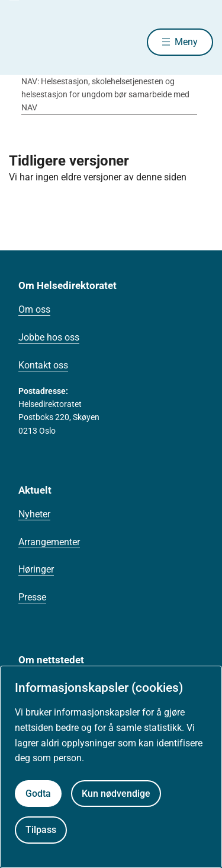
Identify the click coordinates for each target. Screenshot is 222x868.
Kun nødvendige (116, 794)
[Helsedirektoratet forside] (23, 42)
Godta (38, 794)
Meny (186, 42)
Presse (32, 597)
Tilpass (41, 830)
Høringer (36, 569)
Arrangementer (49, 542)
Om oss (34, 309)
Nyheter (34, 514)
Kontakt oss (43, 365)
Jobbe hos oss (49, 337)
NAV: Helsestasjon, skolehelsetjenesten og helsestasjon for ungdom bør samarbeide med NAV (105, 95)
